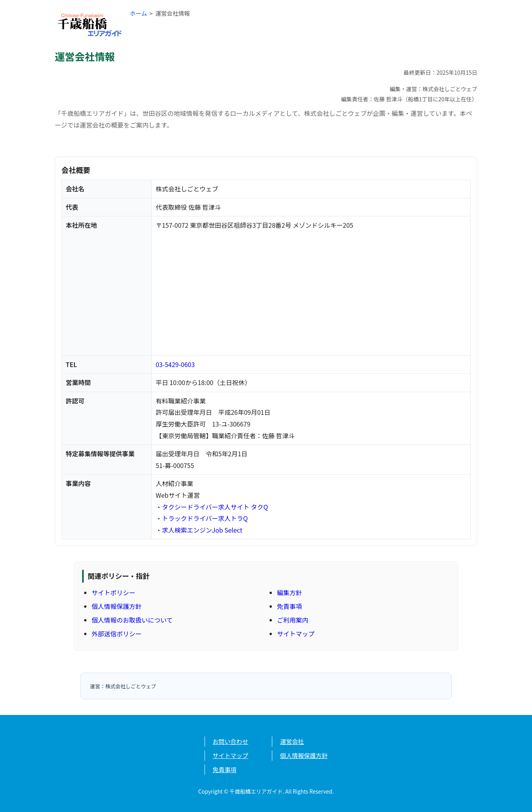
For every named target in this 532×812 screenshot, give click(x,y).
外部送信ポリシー (117, 634)
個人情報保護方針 (117, 606)
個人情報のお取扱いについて (132, 620)
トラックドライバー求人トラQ (205, 518)
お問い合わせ (231, 741)
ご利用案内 (293, 620)
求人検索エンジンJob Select (202, 530)
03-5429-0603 (175, 364)
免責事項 (289, 606)
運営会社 (292, 741)
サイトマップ (296, 634)
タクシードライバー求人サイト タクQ (215, 507)
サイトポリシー (113, 592)
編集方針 (289, 592)
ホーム (138, 13)
